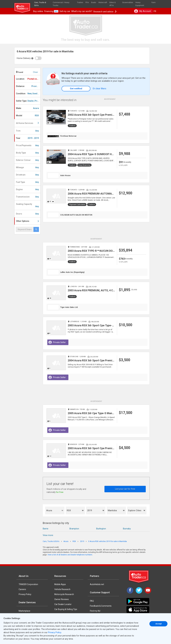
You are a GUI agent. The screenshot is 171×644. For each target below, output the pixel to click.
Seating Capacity (27, 205)
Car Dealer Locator (63, 604)
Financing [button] (51, 11)
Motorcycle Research (64, 594)
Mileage (27, 167)
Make (27, 108)
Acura (49, 510)
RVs (87, 2)
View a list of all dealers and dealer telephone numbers (70, 555)
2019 (90, 510)
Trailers (80, 2)
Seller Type (28, 101)
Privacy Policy (25, 594)
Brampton (74, 529)
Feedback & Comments (101, 606)
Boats (94, 2)
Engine (27, 189)
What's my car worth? (82, 11)
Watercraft (103, 2)
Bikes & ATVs (112, 4)
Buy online (38, 11)
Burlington (101, 529)
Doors (27, 214)
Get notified (76, 89)
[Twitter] (139, 590)
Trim (27, 131)
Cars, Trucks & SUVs (40, 4)
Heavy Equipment (140, 4)
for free (60, 492)
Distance (28, 86)
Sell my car (65, 11)
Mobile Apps (60, 584)
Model (27, 116)
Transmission (27, 197)
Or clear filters (99, 89)
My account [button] (143, 11)
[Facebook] (130, 590)
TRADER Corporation (28, 584)
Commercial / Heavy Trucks (61, 4)
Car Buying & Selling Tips (66, 609)
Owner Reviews (62, 599)
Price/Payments (27, 145)
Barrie (46, 529)
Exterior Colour (27, 160)
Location (28, 79)
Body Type (27, 153)
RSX (69, 510)
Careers (22, 589)
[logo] (23, 7)
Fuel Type (27, 182)
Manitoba (112, 510)
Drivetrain (27, 175)
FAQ (92, 601)
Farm (154, 2)
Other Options (27, 221)
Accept (159, 624)
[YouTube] (148, 590)
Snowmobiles (128, 2)
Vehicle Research (62, 589)
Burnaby (127, 529)
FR (155, 11)
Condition (28, 94)
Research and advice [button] (105, 11)
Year (27, 138)
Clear (35, 72)
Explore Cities (135, 510)
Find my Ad (95, 611)
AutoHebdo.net (97, 584)
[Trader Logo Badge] (139, 577)
